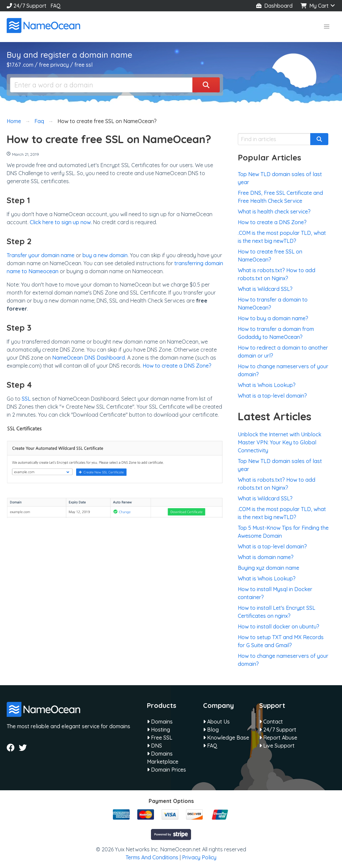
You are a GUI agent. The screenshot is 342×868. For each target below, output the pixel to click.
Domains (160, 722)
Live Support (277, 746)
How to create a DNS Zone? (177, 366)
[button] (327, 27)
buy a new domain (105, 255)
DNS (154, 746)
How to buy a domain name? (273, 318)
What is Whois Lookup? (267, 385)
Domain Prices (166, 770)
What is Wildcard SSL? (265, 289)
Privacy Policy (199, 857)
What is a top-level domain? (272, 396)
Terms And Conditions (152, 857)
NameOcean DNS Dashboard (89, 358)
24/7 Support (27, 6)
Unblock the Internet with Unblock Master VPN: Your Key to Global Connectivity (280, 442)
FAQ (56, 6)
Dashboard (274, 6)
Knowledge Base (226, 738)
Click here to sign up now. (61, 222)
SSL (26, 399)
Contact (271, 722)
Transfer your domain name (41, 255)
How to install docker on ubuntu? (279, 626)
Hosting (158, 730)
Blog (211, 730)
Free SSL (160, 738)
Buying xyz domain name (269, 568)
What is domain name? (266, 557)
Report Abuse (278, 738)
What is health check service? (274, 211)
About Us (216, 722)
